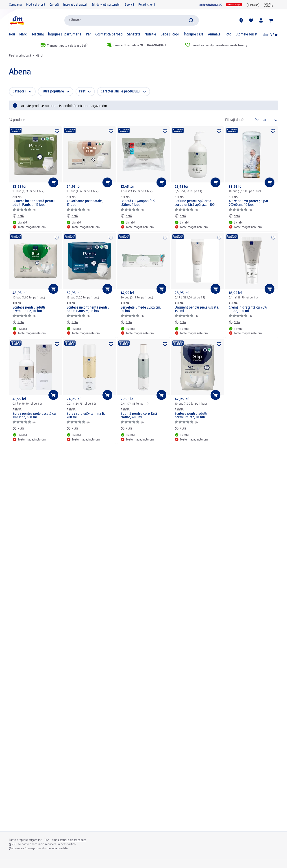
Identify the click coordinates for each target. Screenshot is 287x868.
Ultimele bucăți (247, 35)
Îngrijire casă (194, 35)
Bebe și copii (170, 35)
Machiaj (38, 35)
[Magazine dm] (241, 20)
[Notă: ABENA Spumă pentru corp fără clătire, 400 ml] (126, 428)
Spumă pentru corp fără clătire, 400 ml (139, 416)
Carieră (54, 5)
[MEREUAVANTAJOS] (234, 5)
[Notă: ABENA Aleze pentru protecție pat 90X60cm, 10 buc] (234, 216)
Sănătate (134, 35)
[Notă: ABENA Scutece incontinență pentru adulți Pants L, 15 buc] (18, 216)
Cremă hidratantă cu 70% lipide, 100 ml (248, 309)
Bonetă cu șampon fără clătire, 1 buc (138, 203)
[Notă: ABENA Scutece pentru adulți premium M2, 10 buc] (180, 428)
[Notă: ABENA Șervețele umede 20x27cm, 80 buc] (126, 322)
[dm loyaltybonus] (210, 5)
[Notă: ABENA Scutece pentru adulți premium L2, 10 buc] (18, 322)
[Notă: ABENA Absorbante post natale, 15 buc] (72, 216)
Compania (15, 5)
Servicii (129, 5)
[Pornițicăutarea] (191, 20)
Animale (214, 35)
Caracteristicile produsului (121, 92)
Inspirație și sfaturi (75, 5)
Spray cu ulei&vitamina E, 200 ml (86, 416)
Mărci (23, 35)
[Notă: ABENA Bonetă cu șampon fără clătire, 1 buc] (126, 216)
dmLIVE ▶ (270, 35)
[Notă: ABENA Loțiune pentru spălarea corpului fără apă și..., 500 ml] (180, 216)
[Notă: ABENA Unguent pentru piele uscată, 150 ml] (180, 322)
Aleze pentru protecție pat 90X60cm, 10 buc (248, 203)
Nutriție (150, 35)
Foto (228, 35)
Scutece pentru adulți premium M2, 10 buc (191, 416)
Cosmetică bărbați (109, 35)
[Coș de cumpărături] (271, 20)
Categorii (19, 92)
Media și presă (36, 5)
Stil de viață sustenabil (106, 5)
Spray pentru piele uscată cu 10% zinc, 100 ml (34, 416)
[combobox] (132, 20)
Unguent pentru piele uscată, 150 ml (197, 309)
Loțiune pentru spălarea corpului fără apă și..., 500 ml (197, 203)
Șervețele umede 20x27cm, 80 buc (141, 309)
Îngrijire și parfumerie (65, 35)
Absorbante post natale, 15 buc (85, 203)
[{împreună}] (253, 5)
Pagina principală (20, 56)
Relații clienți (147, 5)
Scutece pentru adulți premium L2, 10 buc (29, 309)
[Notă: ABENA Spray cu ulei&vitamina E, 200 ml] (72, 428)
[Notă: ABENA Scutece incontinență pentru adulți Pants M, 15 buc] (72, 322)
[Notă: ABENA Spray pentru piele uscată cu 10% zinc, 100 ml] (18, 428)
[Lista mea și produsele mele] (251, 20)
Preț (82, 92)
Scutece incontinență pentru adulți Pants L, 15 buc (34, 203)
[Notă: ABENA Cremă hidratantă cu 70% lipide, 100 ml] (234, 322)
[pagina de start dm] (17, 20)
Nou (12, 35)
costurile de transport (72, 840)
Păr (88, 35)
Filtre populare (53, 92)
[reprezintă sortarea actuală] (262, 120)
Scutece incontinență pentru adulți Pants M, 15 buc (88, 309)
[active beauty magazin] (269, 5)
